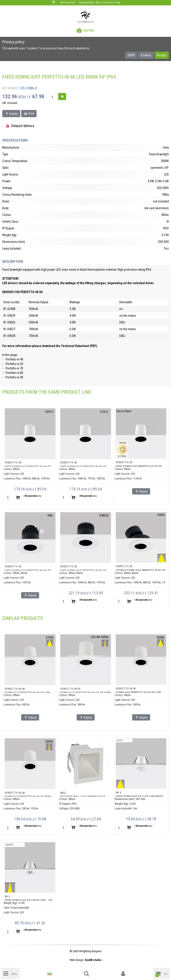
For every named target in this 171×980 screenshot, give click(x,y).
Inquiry (11, 114)
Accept (162, 55)
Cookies (146, 55)
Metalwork (68, 3)
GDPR (131, 55)
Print (29, 114)
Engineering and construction (100, 3)
